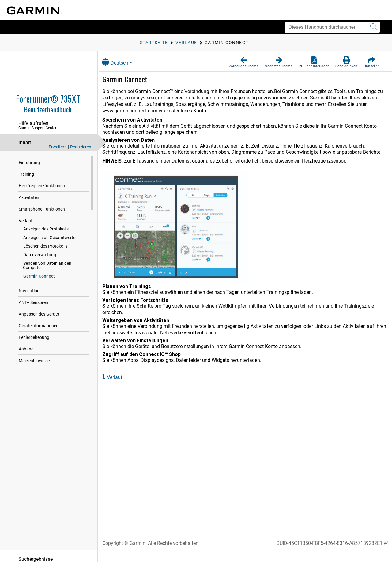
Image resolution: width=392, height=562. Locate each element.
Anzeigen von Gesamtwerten (51, 238)
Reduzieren (81, 147)
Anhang (26, 345)
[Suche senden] (373, 27)
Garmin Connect (39, 272)
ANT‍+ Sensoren (33, 298)
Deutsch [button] (122, 62)
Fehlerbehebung (34, 333)
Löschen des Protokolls (45, 246)
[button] (244, 62)
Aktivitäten (29, 197)
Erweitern (58, 147)
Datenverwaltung (40, 255)
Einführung (29, 163)
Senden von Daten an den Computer (57, 263)
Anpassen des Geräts (39, 310)
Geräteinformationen (39, 321)
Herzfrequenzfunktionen (42, 186)
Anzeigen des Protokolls (46, 229)
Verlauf (26, 221)
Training (26, 174)
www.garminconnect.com (149, 111)
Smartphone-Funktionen (42, 209)
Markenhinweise (34, 356)
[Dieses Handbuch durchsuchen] (332, 27)
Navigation (29, 287)
